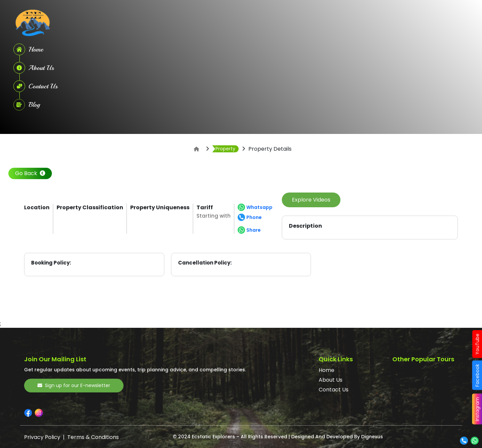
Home (327, 370)
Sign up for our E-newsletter (74, 385)
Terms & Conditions (93, 437)
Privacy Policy (42, 437)
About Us (331, 380)
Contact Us (334, 390)
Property (225, 149)
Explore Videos (311, 200)
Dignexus (372, 437)
